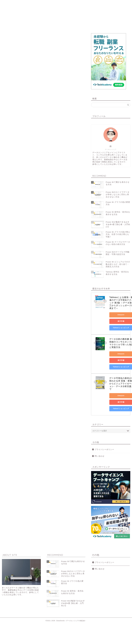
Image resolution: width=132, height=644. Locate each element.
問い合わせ (117, 3)
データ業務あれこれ (91, 3)
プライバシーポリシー (104, 450)
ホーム (15, 3)
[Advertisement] (44, 84)
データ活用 (66, 3)
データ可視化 (41, 3)
